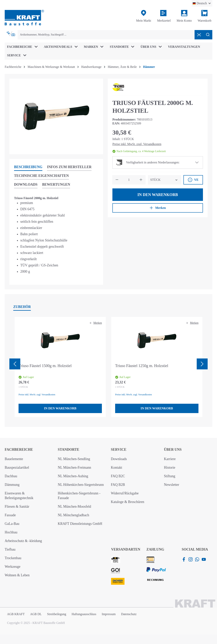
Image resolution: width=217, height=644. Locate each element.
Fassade (10, 515)
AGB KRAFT (16, 614)
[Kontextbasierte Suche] (11, 34)
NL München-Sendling (74, 459)
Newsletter (172, 485)
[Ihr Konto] (184, 16)
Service (119, 450)
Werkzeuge (13, 567)
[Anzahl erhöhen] (141, 180)
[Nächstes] (202, 364)
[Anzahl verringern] (117, 180)
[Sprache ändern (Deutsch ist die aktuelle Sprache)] (202, 3)
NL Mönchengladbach (73, 515)
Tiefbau (10, 549)
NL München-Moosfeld (74, 507)
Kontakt (117, 467)
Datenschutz (129, 614)
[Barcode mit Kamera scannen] (199, 35)
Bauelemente (14, 459)
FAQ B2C (118, 476)
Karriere (170, 459)
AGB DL (36, 614)
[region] (56, 116)
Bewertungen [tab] (56, 185)
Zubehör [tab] (22, 307)
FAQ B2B (118, 485)
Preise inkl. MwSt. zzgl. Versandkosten (137, 144)
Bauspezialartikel (17, 467)
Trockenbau (13, 558)
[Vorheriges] (15, 364)
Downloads (119, 459)
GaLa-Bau (12, 524)
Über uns (173, 450)
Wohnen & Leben (17, 575)
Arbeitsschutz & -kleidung (23, 541)
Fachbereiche (19, 450)
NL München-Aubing (73, 476)
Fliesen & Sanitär (17, 507)
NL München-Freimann (74, 467)
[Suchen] (208, 35)
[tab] (28, 167)
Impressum (109, 614)
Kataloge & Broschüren (128, 502)
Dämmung (12, 485)
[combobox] (106, 35)
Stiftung (170, 476)
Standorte (68, 450)
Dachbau (11, 476)
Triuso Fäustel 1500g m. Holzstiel (45, 366)
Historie (170, 467)
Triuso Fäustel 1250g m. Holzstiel (142, 366)
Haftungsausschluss (84, 614)
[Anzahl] (129, 180)
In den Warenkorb (158, 195)
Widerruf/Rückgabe (125, 493)
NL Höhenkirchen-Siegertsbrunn (81, 485)
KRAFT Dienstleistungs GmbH (80, 524)
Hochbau (11, 532)
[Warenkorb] (205, 16)
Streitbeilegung (57, 614)
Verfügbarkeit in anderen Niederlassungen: (148, 162)
